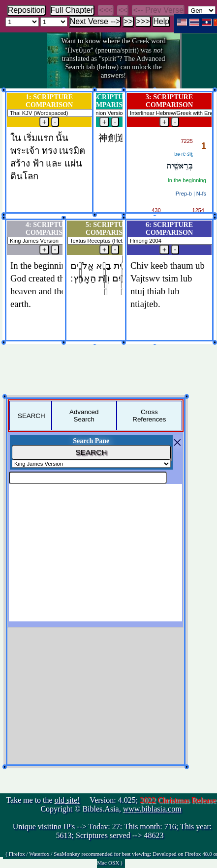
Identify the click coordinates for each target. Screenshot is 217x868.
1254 (198, 210)
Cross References (149, 416)
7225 (187, 141)
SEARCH (31, 416)
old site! (67, 800)
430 (156, 210)
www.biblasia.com (152, 809)
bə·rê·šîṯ (184, 154)
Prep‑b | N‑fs (191, 194)
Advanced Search (84, 416)
